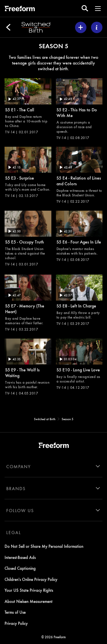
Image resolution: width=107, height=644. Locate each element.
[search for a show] (85, 8)
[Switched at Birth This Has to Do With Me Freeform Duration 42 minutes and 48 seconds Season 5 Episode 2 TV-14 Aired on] (79, 109)
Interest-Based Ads (20, 557)
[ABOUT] (97, 27)
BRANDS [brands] (16, 488)
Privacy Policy (16, 623)
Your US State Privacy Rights (29, 590)
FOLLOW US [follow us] (20, 510)
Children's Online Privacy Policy (31, 579)
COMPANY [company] (19, 466)
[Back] (8, 27)
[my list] (81, 27)
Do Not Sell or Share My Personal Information (44, 546)
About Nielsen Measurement (29, 601)
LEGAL (14, 532)
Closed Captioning (20, 568)
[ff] (20, 9)
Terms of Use (15, 612)
